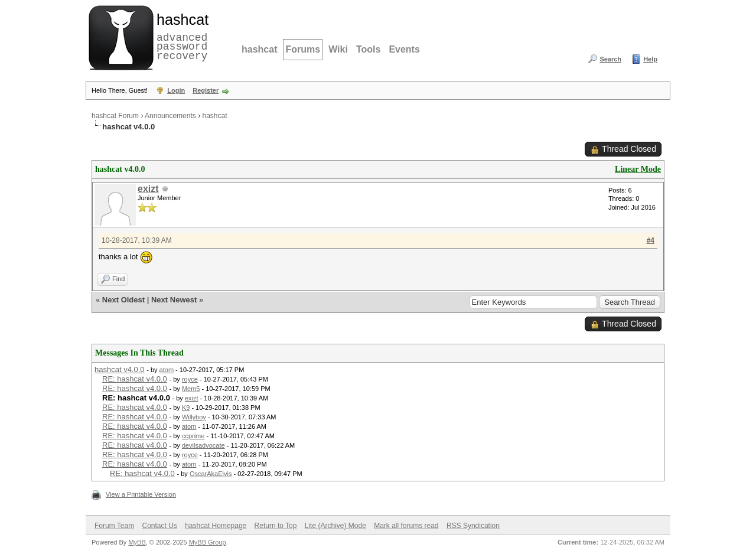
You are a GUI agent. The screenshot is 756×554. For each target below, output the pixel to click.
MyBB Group (208, 542)
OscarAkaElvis (211, 474)
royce (190, 379)
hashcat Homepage (216, 526)
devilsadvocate (203, 445)
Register (206, 90)
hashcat (259, 49)
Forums (303, 49)
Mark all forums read (406, 526)
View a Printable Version (141, 494)
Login (176, 90)
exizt (148, 189)
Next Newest (174, 300)
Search (610, 59)
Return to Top (276, 526)
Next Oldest (123, 300)
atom (167, 370)
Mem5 (191, 389)
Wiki (338, 49)
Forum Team (114, 526)
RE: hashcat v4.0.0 (135, 379)
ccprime (193, 436)
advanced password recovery (180, 36)
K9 (186, 408)
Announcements (170, 116)
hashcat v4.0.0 (120, 369)
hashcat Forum (115, 116)
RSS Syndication (473, 526)
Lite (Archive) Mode (335, 526)
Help (650, 59)
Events (404, 49)
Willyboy (194, 417)
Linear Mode (638, 169)
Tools (368, 49)
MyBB (137, 542)
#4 (651, 240)
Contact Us (159, 526)
